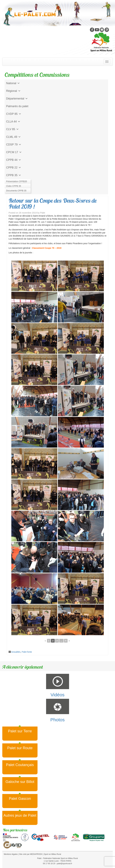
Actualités (16, 652)
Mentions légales (11, 854)
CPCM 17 (14, 152)
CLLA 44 (13, 122)
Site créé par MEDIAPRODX (31, 854)
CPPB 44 (14, 160)
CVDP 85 (14, 114)
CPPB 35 (14, 175)
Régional (13, 91)
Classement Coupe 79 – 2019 (47, 248)
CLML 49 (13, 137)
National (13, 83)
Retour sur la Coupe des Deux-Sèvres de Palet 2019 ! (53, 204)
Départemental (17, 99)
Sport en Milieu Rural (53, 854)
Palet (43, 213)
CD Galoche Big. (16, 191)
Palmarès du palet (17, 106)
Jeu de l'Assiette (16, 183)
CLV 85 (12, 129)
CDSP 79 (14, 145)
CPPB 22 (14, 168)
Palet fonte (27, 652)
